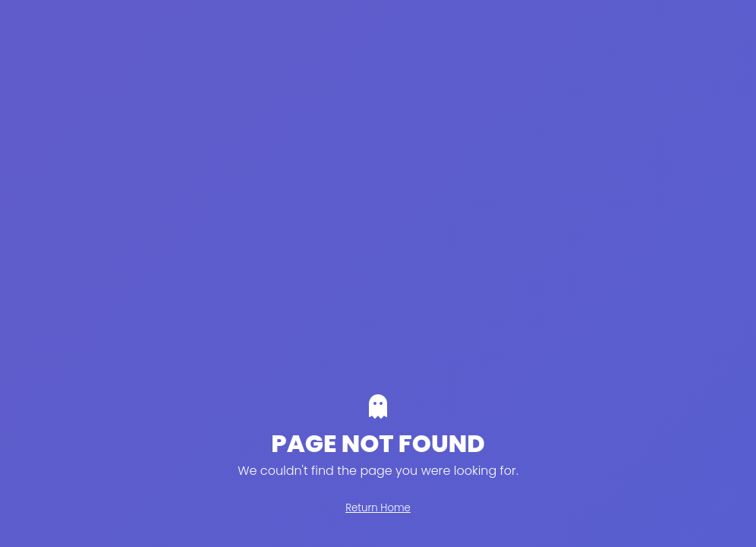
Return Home (378, 508)
